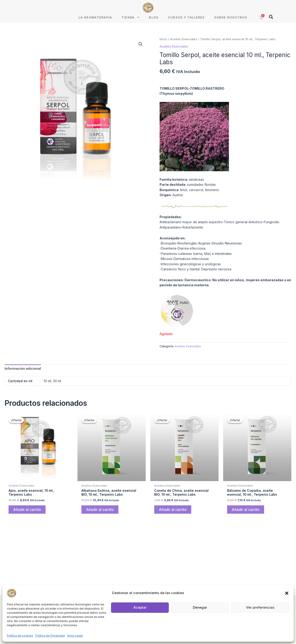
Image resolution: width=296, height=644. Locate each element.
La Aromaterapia (95, 17)
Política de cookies (20, 636)
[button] (287, 593)
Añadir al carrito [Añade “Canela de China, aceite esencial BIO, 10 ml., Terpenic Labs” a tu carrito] (173, 510)
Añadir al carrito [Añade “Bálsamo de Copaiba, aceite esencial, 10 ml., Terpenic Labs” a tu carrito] (246, 510)
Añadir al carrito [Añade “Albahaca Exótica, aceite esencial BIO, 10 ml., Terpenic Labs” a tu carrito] (100, 510)
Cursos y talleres (186, 17)
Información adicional (23, 368)
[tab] (23, 369)
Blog (154, 17)
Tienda (131, 17)
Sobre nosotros (231, 17)
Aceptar (140, 607)
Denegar (200, 607)
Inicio (163, 39)
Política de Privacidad (50, 636)
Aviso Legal (75, 636)
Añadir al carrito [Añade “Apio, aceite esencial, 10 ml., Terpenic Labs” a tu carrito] (27, 510)
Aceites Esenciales (183, 39)
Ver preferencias (260, 607)
